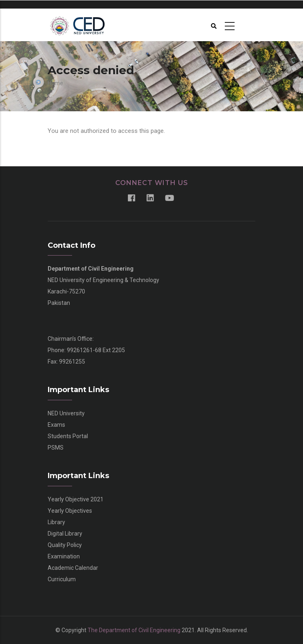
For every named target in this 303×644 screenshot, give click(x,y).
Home (55, 83)
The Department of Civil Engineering (134, 630)
